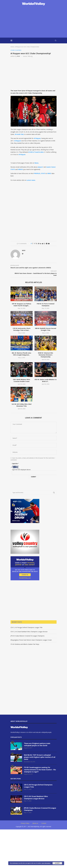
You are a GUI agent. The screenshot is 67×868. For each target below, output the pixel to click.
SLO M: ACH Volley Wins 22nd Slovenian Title (22, 405)
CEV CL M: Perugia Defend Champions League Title (26, 627)
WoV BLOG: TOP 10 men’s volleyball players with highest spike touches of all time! (40, 757)
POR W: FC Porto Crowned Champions (46, 305)
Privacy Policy (25, 823)
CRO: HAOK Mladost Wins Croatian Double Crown (22, 380)
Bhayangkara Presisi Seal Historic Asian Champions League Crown (31, 640)
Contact (44, 823)
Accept (57, 863)
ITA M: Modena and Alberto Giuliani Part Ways (25, 644)
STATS (43, 173)
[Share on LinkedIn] (41, 244)
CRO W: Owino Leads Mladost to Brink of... (46, 380)
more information (46, 863)
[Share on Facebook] (35, 244)
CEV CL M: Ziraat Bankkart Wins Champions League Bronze (29, 632)
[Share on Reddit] (43, 244)
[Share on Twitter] (37, 244)
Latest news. (31, 180)
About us (35, 823)
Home (12, 47)
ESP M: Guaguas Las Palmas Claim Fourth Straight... (22, 305)
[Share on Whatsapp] (45, 244)
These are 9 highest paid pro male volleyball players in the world (37, 744)
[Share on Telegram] (47, 244)
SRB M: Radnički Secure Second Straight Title (46, 329)
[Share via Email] (49, 244)
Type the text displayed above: (21, 470)
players (40, 167)
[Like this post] (33, 244)
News (37, 163)
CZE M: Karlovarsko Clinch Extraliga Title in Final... (22, 329)
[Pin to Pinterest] (39, 244)
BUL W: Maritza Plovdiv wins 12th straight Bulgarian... (22, 354)
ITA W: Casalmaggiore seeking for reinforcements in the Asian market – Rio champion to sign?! (40, 770)
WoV (18, 56)
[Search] (56, 40)
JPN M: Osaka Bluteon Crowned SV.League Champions (28, 636)
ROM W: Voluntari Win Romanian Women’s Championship (46, 355)
